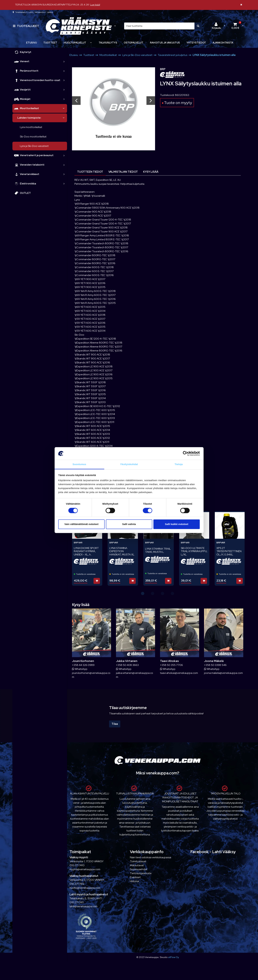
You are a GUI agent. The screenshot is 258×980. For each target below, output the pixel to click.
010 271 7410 (77, 865)
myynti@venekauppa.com (85, 869)
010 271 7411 (77, 902)
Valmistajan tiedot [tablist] (123, 172)
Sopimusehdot (139, 869)
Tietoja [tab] (179, 464)
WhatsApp (80, 669)
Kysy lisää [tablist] (151, 172)
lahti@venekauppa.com (83, 906)
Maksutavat (137, 865)
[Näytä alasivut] (91, 43)
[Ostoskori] (235, 26)
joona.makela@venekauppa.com (223, 673)
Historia (134, 881)
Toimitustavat (138, 861)
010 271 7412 (77, 884)
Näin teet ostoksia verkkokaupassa (151, 857)
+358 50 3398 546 (215, 665)
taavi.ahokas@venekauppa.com (179, 673)
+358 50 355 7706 (171, 665)
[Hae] (159, 26)
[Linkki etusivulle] (79, 26)
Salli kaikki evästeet (177, 524)
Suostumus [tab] (79, 464)
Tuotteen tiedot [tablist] (90, 172)
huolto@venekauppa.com (85, 888)
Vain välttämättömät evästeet (81, 524)
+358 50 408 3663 (127, 665)
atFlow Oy (174, 957)
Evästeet (135, 877)
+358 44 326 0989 (83, 665)
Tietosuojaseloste (141, 873)
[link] (64, 61)
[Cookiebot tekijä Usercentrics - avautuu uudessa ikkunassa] (185, 453)
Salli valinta (129, 524)
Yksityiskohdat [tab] (129, 464)
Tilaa (115, 724)
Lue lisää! (95, 5)
